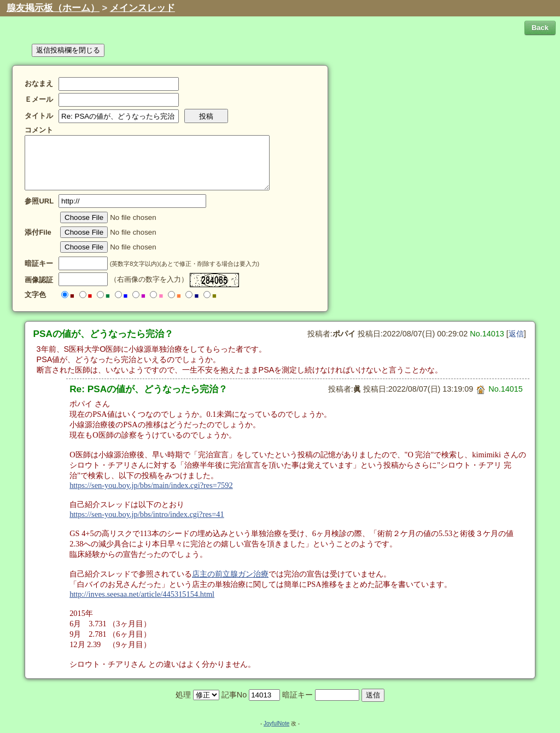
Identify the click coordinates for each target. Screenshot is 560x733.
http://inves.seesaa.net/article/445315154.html (142, 594)
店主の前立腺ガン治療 (230, 574)
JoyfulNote (276, 723)
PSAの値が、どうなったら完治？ (104, 334)
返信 (516, 334)
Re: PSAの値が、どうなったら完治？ (148, 389)
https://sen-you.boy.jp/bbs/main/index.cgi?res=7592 (151, 485)
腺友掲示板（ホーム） (53, 8)
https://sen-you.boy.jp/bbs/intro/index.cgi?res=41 (147, 514)
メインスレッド (142, 8)
